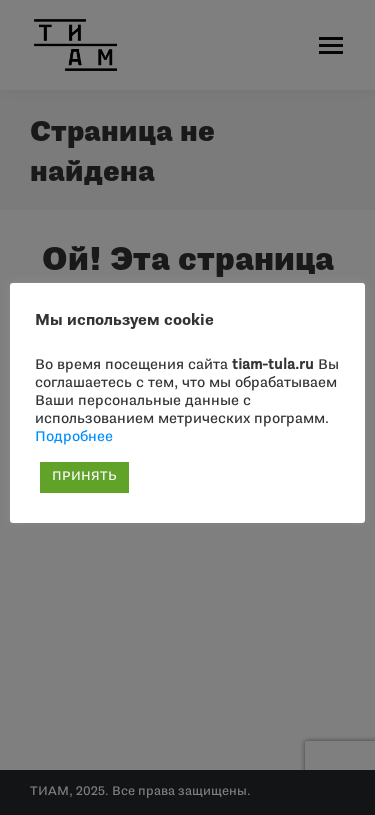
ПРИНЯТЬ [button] (84, 477)
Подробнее (74, 437)
